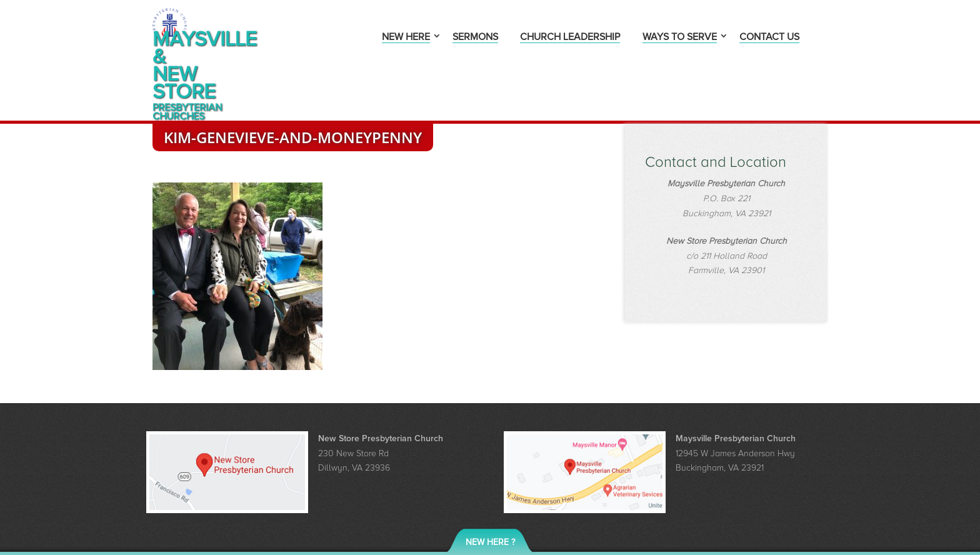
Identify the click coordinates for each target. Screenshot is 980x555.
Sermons (475, 38)
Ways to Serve (680, 38)
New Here (406, 38)
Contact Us (769, 38)
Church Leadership (570, 38)
